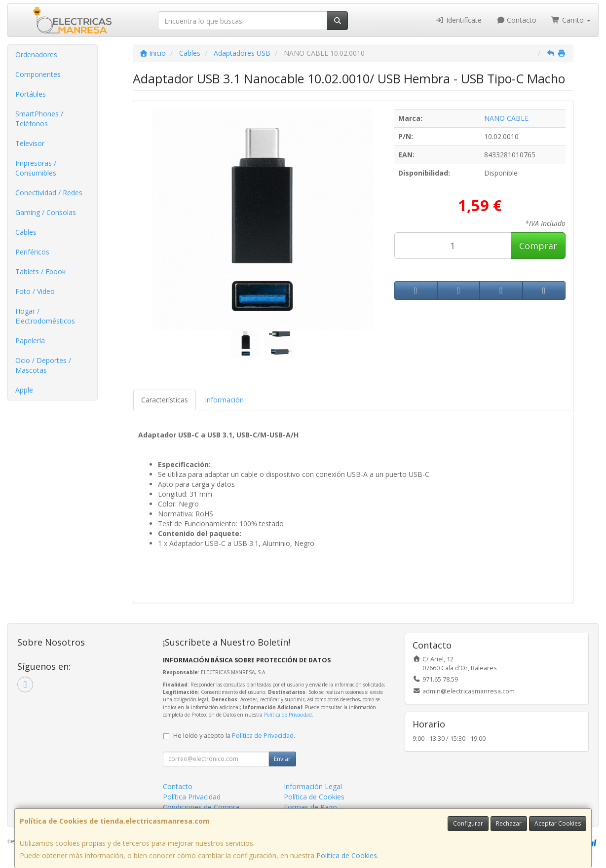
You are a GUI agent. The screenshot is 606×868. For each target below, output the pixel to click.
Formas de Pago (310, 807)
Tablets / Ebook (40, 271)
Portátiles (31, 94)
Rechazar (509, 823)
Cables (26, 232)
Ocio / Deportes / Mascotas (43, 365)
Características (165, 400)
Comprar (538, 246)
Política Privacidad (192, 797)
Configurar (468, 823)
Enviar (282, 759)
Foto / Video (35, 291)
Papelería (30, 341)
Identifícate (458, 20)
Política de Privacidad (288, 715)
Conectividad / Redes (49, 193)
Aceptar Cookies (558, 823)
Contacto (517, 20)
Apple (24, 390)
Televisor (30, 143)
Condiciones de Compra (201, 807)
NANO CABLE (506, 118)
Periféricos (32, 252)
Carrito (571, 20)
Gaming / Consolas (46, 212)
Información (224, 400)
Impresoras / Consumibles (36, 168)
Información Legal (313, 786)
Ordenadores (36, 54)
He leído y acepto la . (234, 736)
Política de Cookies (347, 855)
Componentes (38, 74)
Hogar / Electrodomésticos (45, 316)
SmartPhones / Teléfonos (39, 119)
